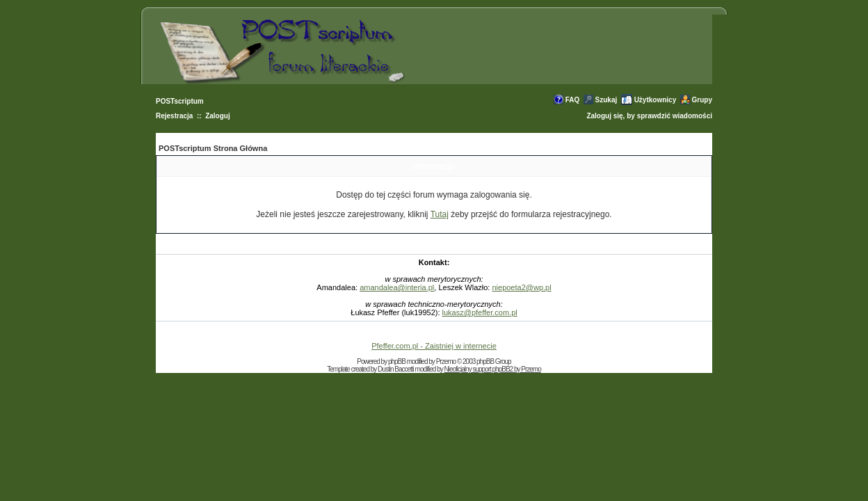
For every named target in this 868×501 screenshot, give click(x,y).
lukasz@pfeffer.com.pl (480, 312)
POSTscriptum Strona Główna (213, 148)
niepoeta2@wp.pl (521, 287)
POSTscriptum (180, 101)
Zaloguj (218, 116)
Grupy (702, 100)
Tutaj (440, 214)
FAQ (573, 100)
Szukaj (606, 100)
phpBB (397, 361)
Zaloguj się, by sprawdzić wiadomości (649, 116)
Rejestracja (174, 116)
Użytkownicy (656, 100)
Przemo (446, 361)
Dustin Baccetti (396, 369)
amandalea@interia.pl (397, 287)
